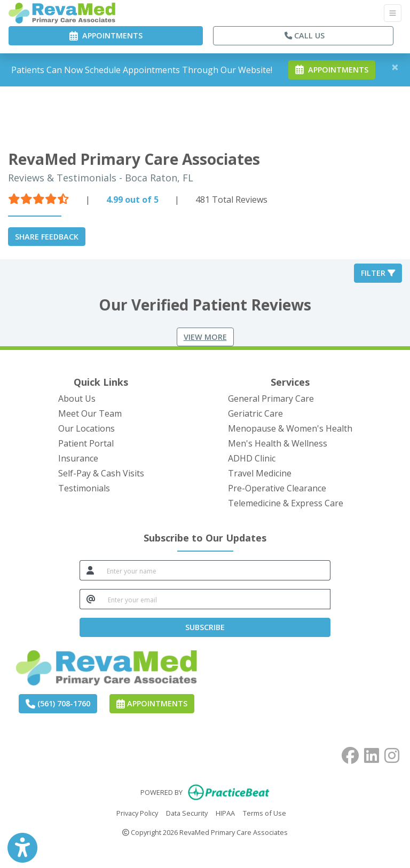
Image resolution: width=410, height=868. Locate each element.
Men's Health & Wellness (278, 443)
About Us (77, 399)
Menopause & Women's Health (290, 428)
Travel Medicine (260, 473)
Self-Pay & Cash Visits (101, 473)
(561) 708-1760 (58, 703)
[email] (216, 599)
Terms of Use (265, 813)
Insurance (78, 458)
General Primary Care (271, 399)
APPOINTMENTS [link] (106, 35)
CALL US (305, 35)
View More (205, 337)
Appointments (152, 703)
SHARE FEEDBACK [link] (47, 237)
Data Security (187, 813)
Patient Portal (86, 443)
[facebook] (350, 753)
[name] (215, 570)
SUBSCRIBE (205, 627)
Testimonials (84, 488)
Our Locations (86, 428)
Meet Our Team (90, 413)
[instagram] (392, 753)
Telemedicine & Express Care (286, 503)
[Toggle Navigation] (393, 13)
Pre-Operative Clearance (277, 488)
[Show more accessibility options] (22, 848)
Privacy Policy (137, 813)
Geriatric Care (255, 413)
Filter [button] (378, 273)
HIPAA (225, 813)
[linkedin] (372, 753)
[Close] (395, 67)
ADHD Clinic (252, 458)
